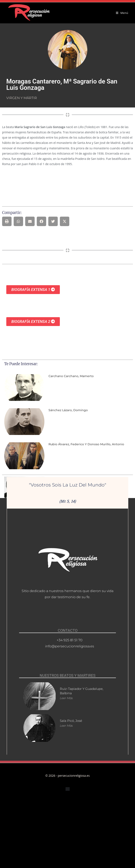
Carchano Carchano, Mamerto (71, 376)
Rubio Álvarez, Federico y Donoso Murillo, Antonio (86, 444)
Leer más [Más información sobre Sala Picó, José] (66, 726)
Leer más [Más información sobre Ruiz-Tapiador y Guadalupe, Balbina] (66, 698)
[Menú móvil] (122, 13)
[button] (7, 221)
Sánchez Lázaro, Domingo (68, 410)
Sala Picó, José (71, 721)
